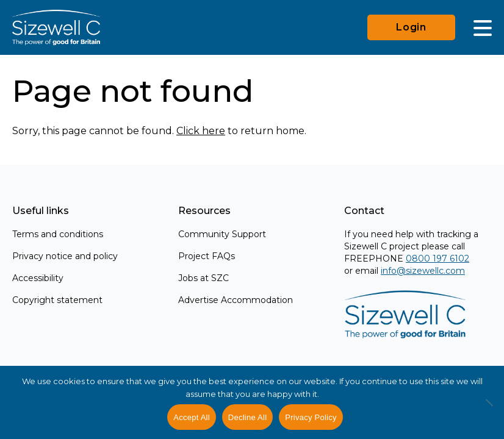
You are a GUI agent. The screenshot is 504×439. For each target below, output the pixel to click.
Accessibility (38, 278)
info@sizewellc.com (423, 271)
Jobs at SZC (203, 278)
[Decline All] (489, 409)
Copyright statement (57, 300)
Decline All (247, 417)
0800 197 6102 (437, 259)
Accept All (192, 417)
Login (411, 27)
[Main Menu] (483, 27)
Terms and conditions (58, 234)
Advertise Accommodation (236, 300)
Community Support (222, 234)
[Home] (56, 27)
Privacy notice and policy (65, 256)
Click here (201, 131)
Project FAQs (207, 256)
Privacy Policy (311, 417)
